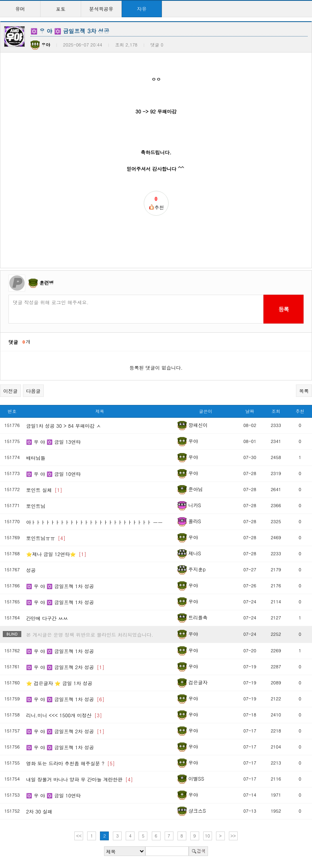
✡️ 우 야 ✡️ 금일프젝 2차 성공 (65, 667)
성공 (31, 570)
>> (233, 836)
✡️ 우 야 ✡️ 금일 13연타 (53, 442)
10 (207, 836)
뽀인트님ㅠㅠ (46, 538)
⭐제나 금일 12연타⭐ (56, 554)
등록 (283, 309)
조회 (276, 411)
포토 (61, 9)
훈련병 (47, 282)
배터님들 (36, 458)
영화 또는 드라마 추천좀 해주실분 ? (70, 763)
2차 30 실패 (39, 811)
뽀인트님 (36, 506)
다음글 (33, 391)
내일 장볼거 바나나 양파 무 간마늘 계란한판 (80, 779)
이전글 (10, 391)
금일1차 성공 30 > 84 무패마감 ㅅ (64, 426)
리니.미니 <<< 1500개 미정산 (64, 715)
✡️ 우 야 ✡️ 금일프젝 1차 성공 (60, 586)
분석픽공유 (101, 9)
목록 (304, 391)
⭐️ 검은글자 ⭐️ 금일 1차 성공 (59, 683)
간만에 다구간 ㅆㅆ (47, 618)
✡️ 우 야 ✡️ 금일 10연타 (53, 474)
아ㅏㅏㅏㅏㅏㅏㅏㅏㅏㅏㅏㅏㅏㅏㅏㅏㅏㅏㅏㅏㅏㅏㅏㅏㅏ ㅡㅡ (94, 522)
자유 (142, 9)
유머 (20, 9)
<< (79, 836)
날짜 (250, 411)
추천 (300, 411)
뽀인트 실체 (44, 490)
